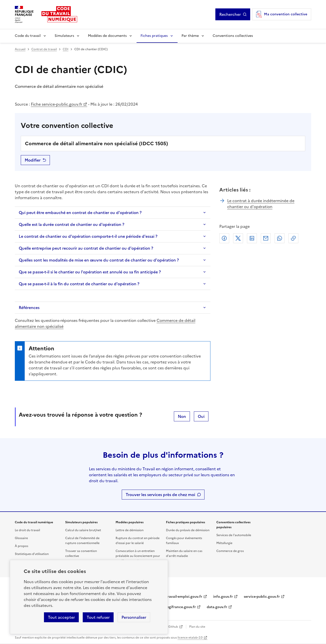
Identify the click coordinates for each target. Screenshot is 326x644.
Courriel (266, 238)
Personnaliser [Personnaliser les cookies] (134, 617)
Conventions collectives (233, 36)
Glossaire (21, 538)
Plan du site (197, 627)
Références (29, 308)
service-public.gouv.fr (262, 597)
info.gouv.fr (223, 597)
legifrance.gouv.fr (181, 607)
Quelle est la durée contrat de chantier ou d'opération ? (71, 224)
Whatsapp (280, 238)
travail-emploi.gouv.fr (184, 597)
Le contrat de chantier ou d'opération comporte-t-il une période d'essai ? (88, 236)
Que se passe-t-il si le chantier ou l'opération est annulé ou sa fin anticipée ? (90, 272)
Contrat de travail (44, 49)
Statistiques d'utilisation (32, 554)
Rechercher (230, 14)
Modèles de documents (107, 36)
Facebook (224, 238)
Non (182, 416)
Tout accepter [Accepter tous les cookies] (61, 617)
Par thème (190, 36)
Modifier (33, 160)
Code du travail (28, 36)
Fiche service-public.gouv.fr (57, 104)
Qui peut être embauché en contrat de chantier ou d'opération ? (80, 213)
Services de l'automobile (234, 535)
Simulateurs (64, 36)
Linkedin (252, 238)
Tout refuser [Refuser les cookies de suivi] (98, 617)
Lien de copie (293, 238)
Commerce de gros (230, 551)
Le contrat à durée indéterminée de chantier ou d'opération (261, 204)
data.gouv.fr (217, 607)
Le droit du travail (27, 530)
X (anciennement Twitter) (238, 238)
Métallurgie (224, 543)
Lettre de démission (130, 530)
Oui (201, 416)
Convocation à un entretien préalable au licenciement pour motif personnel (138, 556)
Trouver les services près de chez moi (160, 495)
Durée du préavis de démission (188, 530)
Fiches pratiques (154, 36)
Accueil (20, 49)
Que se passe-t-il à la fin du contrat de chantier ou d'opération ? (79, 284)
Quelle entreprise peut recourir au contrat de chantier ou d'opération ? (86, 248)
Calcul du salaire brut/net (83, 530)
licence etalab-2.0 (190, 638)
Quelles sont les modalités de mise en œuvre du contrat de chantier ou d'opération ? (99, 260)
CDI (66, 49)
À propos (21, 546)
